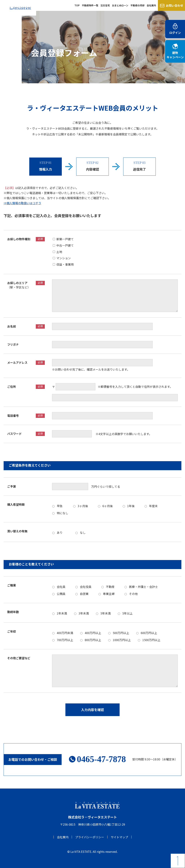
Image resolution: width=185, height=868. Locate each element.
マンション (65, 258)
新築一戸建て (66, 239)
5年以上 (127, 613)
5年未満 (106, 613)
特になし (63, 513)
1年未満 (62, 613)
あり (61, 532)
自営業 (84, 594)
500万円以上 (121, 633)
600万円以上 (149, 633)
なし (84, 532)
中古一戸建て (66, 245)
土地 (61, 251)
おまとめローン (120, 5)
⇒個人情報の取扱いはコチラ (22, 203)
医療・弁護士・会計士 (143, 586)
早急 (60, 506)
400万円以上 (93, 633)
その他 (133, 594)
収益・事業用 (65, 264)
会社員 (61, 586)
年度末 (153, 506)
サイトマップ (119, 837)
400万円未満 (65, 633)
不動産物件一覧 (90, 5)
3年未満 (84, 613)
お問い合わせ (172, 5)
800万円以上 (93, 640)
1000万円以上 (122, 640)
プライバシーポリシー (90, 837)
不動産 (110, 586)
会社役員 (86, 586)
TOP (77, 5)
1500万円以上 (151, 640)
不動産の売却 (137, 5)
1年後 (131, 506)
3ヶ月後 (83, 506)
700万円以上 (65, 640)
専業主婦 (109, 594)
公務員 (61, 594)
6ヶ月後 (108, 506)
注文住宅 (105, 5)
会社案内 (151, 5)
